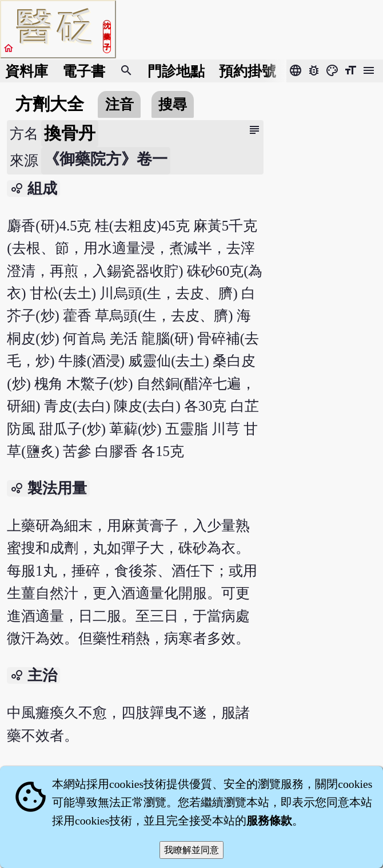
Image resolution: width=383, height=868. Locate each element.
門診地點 (176, 71)
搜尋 (173, 104)
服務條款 (269, 821)
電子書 (84, 71)
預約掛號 (248, 71)
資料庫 (27, 71)
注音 (119, 104)
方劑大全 (50, 104)
